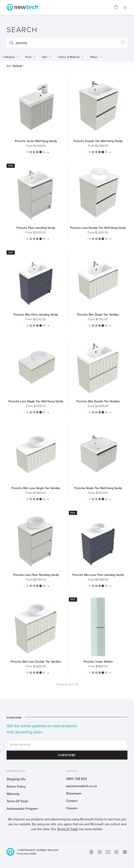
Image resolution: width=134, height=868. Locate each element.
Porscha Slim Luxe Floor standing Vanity (98, 575)
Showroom (74, 793)
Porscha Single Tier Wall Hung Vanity (98, 488)
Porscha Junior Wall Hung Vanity (36, 141)
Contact (72, 801)
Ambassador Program (22, 808)
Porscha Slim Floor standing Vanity (36, 315)
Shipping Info (16, 779)
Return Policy (16, 786)
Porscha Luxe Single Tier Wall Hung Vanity (36, 401)
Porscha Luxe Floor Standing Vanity (36, 575)
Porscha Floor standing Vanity (36, 228)
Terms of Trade (67, 829)
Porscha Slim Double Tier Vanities (98, 401)
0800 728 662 (76, 779)
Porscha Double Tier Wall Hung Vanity (98, 141)
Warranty (13, 794)
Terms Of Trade (17, 801)
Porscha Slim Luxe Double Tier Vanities (36, 662)
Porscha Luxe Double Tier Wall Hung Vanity (98, 228)
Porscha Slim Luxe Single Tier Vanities (36, 488)
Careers (72, 808)
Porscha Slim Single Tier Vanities (98, 315)
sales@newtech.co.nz (82, 786)
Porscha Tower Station (98, 662)
